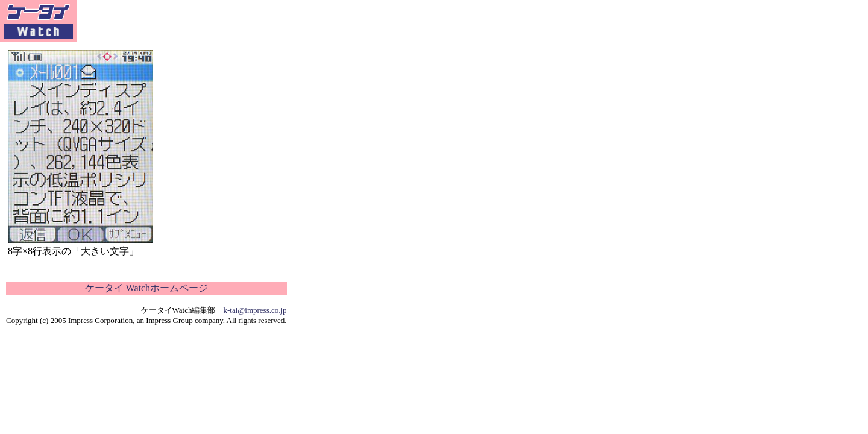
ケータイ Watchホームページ (146, 288)
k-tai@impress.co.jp (255, 310)
